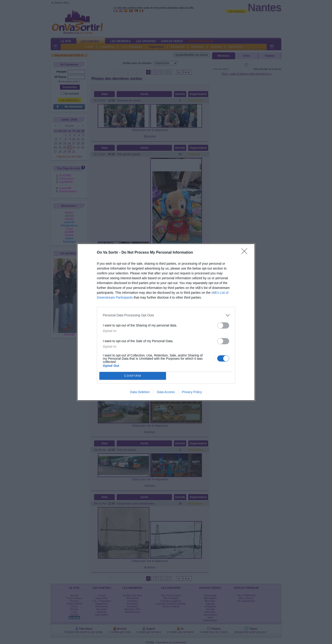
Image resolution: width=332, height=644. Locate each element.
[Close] (246, 253)
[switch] (223, 325)
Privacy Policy (192, 392)
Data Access (166, 392)
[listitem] (166, 315)
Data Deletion (140, 392)
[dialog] (166, 322)
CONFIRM (133, 376)
